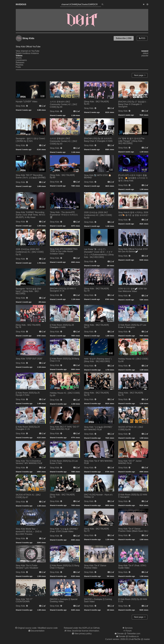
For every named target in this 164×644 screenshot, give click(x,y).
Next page (140, 75)
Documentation (38, 631)
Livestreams (21, 60)
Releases (20, 62)
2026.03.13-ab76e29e (130, 639)
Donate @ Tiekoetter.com (129, 634)
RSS (142, 38)
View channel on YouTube (28, 51)
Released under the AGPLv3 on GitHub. (82, 628)
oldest (146, 53)
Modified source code (48, 628)
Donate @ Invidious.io (129, 636)
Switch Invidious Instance (27, 53)
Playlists (20, 65)
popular (145, 56)
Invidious (21, 4)
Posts (18, 67)
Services (129, 628)
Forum (129, 631)
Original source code (27, 628)
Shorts (19, 58)
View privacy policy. (83, 634)
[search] (102, 4)
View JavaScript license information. (83, 631)
